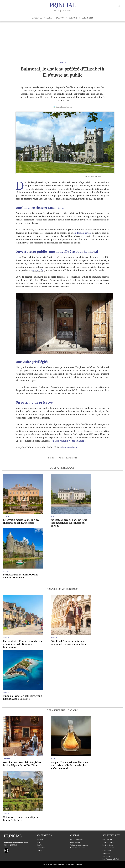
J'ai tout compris (109, 842)
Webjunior (107, 853)
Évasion (60, 18)
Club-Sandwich (108, 848)
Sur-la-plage (107, 856)
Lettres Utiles (108, 845)
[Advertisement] (62, 40)
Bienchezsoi (107, 839)
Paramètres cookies (77, 848)
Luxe (49, 18)
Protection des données (79, 845)
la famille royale (83, 233)
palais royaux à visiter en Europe (69, 441)
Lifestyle (37, 18)
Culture (73, 18)
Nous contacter (76, 842)
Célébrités (88, 18)
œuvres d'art (38, 270)
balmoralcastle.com (69, 447)
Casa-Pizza (107, 851)
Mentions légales (76, 839)
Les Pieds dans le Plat (111, 859)
